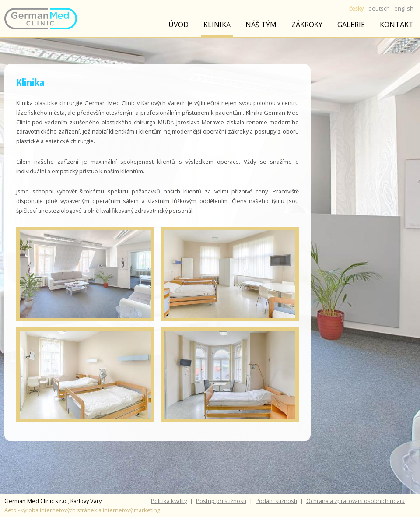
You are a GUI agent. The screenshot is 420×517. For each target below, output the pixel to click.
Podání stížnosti (276, 501)
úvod (178, 25)
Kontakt (397, 25)
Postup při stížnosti (221, 501)
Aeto (10, 510)
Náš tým (261, 25)
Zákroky (307, 25)
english (404, 9)
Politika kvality (169, 501)
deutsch (379, 9)
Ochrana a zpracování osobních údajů (355, 501)
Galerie (351, 25)
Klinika (217, 25)
